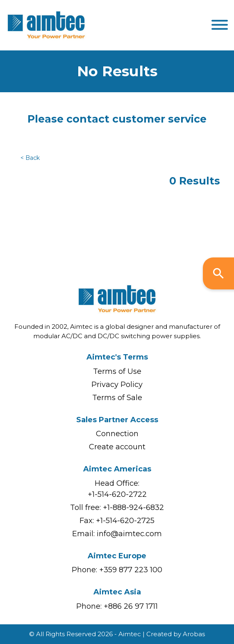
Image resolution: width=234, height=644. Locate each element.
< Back (30, 158)
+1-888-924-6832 (133, 507)
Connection (117, 434)
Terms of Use (117, 371)
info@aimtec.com (129, 534)
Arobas (194, 634)
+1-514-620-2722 (117, 494)
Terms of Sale (117, 398)
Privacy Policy (117, 385)
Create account (117, 447)
